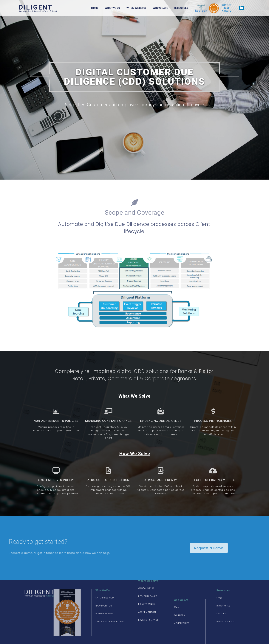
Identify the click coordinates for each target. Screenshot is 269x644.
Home (95, 8)
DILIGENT (36, 7)
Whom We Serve (136, 8)
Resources (181, 8)
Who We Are (160, 8)
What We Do (112, 8)
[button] (82, 597)
